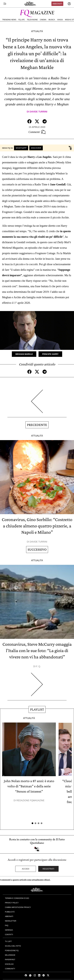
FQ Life (22, 20)
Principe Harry (50, 354)
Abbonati (57, 4)
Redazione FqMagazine (30, 800)
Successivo (37, 549)
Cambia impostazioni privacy (18, 907)
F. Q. (38, 666)
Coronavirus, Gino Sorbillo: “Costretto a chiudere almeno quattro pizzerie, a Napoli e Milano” (37, 526)
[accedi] (69, 4)
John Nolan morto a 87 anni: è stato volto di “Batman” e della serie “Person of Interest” (29, 786)
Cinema (43, 20)
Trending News (9, 20)
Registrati (48, 869)
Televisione (32, 20)
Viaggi (60, 20)
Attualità (37, 31)
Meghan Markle (24, 354)
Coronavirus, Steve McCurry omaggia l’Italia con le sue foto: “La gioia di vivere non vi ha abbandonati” (37, 650)
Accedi (26, 869)
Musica (52, 20)
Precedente (37, 425)
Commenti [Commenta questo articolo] (37, 132)
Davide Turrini (38, 112)
